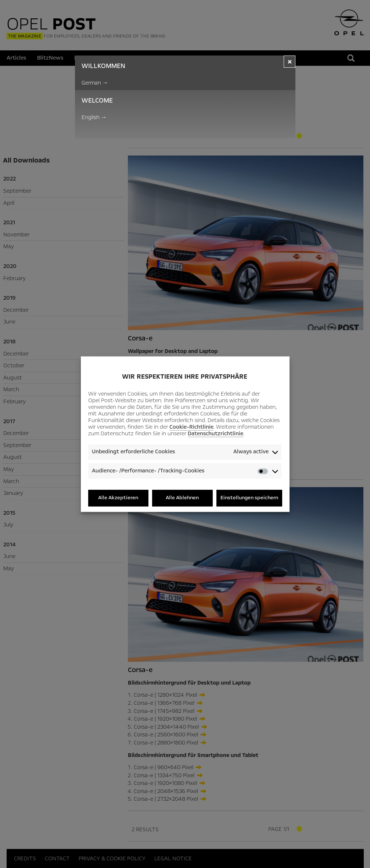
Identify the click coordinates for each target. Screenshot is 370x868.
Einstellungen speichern (249, 498)
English (94, 117)
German (95, 83)
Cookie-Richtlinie (191, 427)
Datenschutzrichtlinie (215, 434)
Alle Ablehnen (182, 498)
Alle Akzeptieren (118, 498)
